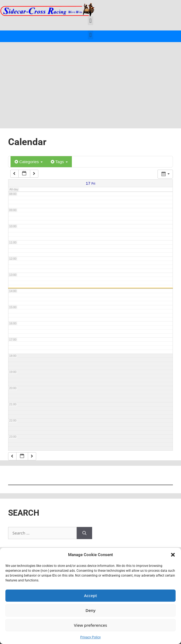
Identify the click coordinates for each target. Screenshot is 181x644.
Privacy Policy (90, 637)
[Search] (84, 533)
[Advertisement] (90, 83)
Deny (91, 610)
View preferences (91, 625)
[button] (173, 555)
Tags (59, 162)
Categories (29, 162)
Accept (90, 595)
